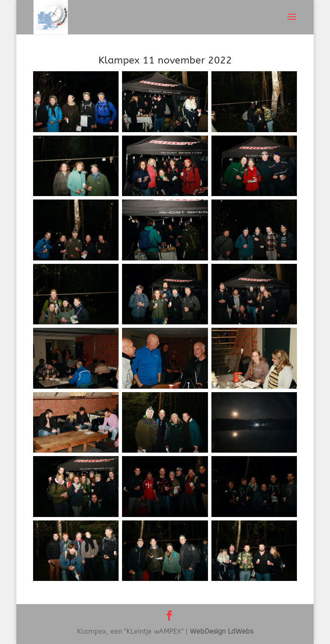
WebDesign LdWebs (222, 631)
